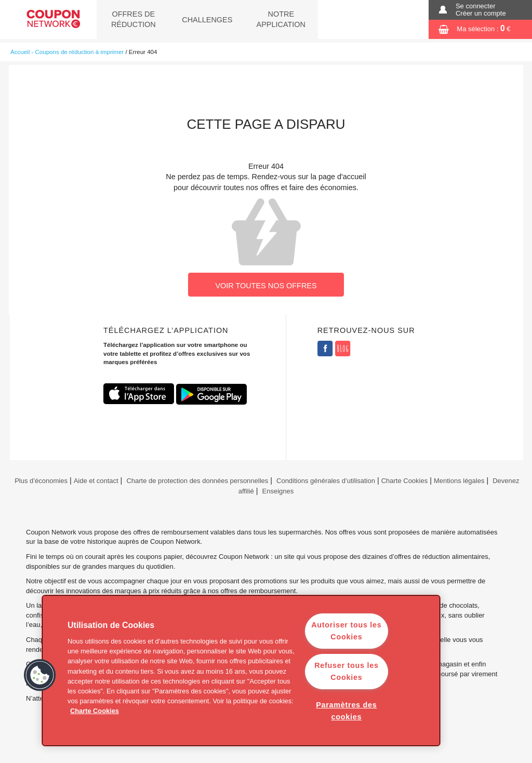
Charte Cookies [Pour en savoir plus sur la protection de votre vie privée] (95, 711)
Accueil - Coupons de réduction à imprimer (67, 52)
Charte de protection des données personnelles (197, 481)
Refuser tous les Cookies (346, 671)
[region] (241, 671)
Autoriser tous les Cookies (346, 631)
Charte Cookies (405, 481)
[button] (40, 675)
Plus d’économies (40, 481)
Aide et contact (96, 481)
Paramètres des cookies (346, 711)
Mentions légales (459, 481)
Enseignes (278, 491)
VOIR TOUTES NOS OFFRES (266, 286)
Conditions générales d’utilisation (326, 481)
